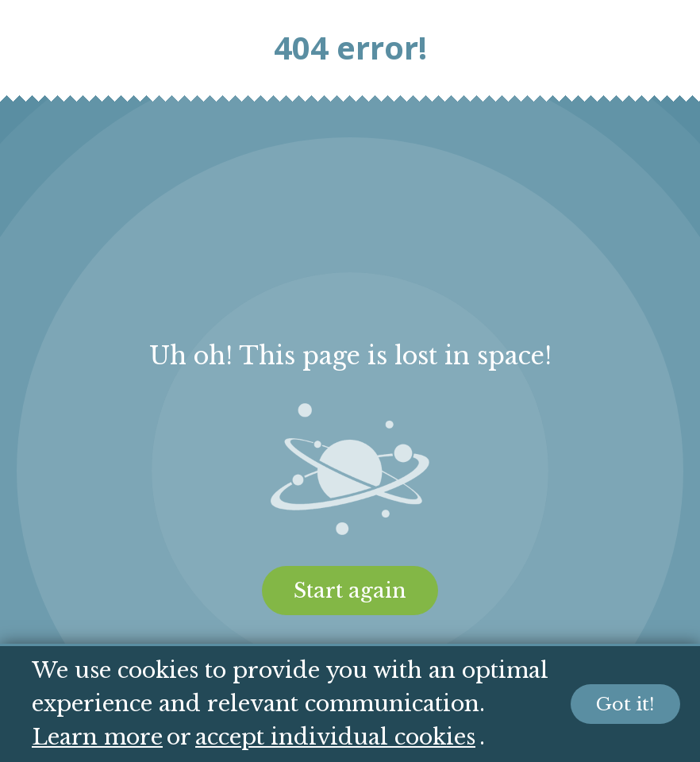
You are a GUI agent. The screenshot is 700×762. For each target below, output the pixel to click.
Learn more (97, 737)
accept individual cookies (335, 737)
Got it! (625, 704)
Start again (350, 591)
